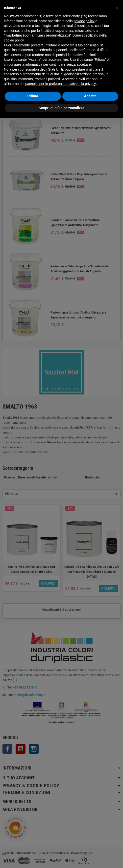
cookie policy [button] (14, 40)
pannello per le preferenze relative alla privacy (61, 84)
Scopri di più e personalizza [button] (61, 108)
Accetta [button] (90, 96)
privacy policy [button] (84, 21)
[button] (117, 8)
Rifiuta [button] (33, 96)
